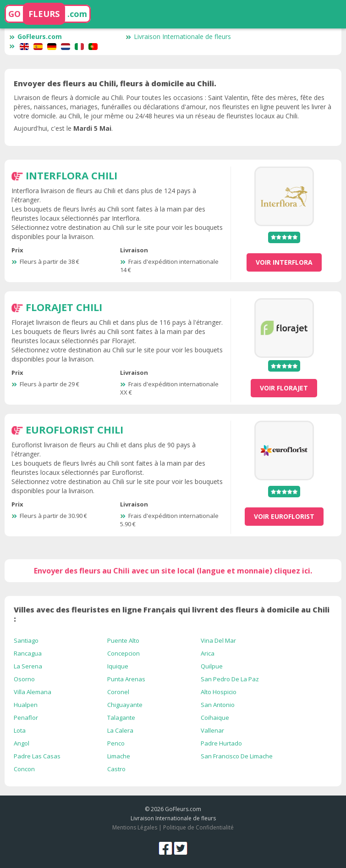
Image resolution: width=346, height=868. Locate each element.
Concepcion (124, 653)
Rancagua (28, 653)
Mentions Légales (135, 827)
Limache (119, 756)
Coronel (118, 692)
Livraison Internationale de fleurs (178, 36)
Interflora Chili (71, 175)
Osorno (24, 679)
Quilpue (212, 666)
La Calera (120, 730)
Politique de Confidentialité (198, 827)
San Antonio (218, 705)
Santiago (26, 640)
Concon (24, 769)
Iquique (118, 666)
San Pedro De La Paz (230, 679)
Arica (208, 653)
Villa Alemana (33, 692)
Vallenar (212, 730)
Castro (116, 769)
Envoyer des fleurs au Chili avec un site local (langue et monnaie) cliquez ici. (173, 571)
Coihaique (215, 718)
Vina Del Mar (218, 640)
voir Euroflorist (284, 516)
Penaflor (26, 718)
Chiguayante (125, 705)
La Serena (28, 666)
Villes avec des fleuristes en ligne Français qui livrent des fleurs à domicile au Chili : (172, 614)
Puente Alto (123, 640)
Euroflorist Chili (74, 429)
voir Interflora (284, 262)
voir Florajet (284, 388)
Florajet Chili (64, 307)
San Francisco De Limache (237, 756)
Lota (20, 730)
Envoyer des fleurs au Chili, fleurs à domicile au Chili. (115, 83)
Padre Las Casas (37, 756)
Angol (22, 743)
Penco (116, 743)
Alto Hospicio (219, 692)
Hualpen (26, 705)
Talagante (121, 718)
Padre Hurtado (221, 743)
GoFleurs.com (36, 36)
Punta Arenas (126, 679)
